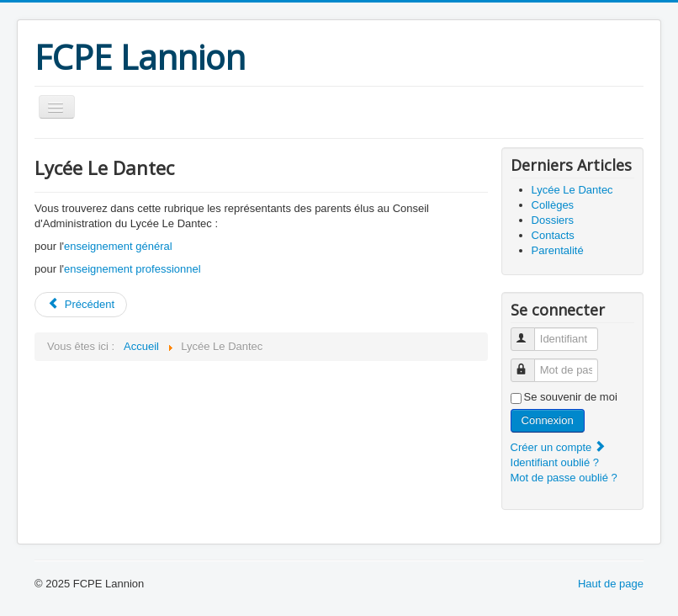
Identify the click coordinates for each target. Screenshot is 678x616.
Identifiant (530, 332)
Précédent (81, 304)
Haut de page (611, 584)
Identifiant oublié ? (555, 462)
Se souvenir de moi (571, 397)
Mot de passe (530, 363)
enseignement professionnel (132, 269)
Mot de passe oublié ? (564, 478)
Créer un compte (559, 447)
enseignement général (118, 246)
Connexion (548, 420)
